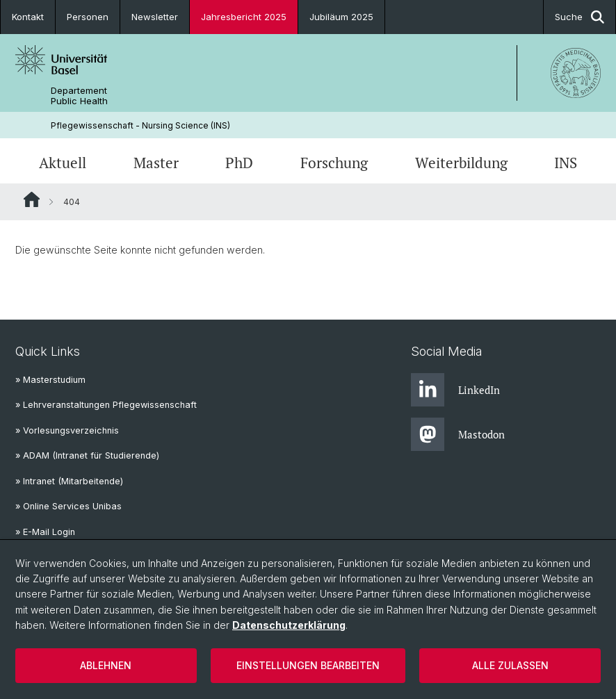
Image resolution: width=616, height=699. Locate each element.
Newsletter (155, 17)
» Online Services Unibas (68, 506)
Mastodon (458, 434)
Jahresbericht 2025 (244, 17)
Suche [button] (579, 17)
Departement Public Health (79, 96)
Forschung (334, 163)
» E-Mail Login (45, 532)
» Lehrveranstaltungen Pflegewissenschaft (106, 405)
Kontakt (28, 17)
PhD (239, 163)
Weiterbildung (461, 163)
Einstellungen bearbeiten (308, 665)
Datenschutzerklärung (289, 625)
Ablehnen (106, 665)
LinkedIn (455, 390)
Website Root (32, 199)
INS (566, 163)
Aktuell (63, 163)
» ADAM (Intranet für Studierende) (87, 455)
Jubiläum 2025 (341, 17)
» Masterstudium (50, 380)
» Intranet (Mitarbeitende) (69, 481)
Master (156, 163)
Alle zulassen (510, 665)
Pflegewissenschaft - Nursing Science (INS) (140, 125)
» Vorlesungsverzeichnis (67, 430)
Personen (88, 17)
